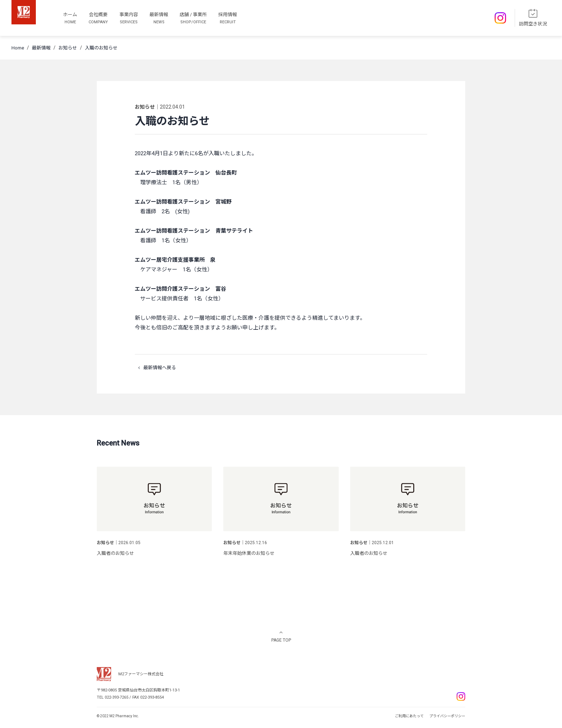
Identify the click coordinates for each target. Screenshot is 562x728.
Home (18, 48)
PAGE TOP (281, 640)
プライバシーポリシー (447, 716)
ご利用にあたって (409, 716)
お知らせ (68, 48)
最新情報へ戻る (155, 368)
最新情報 (41, 48)
